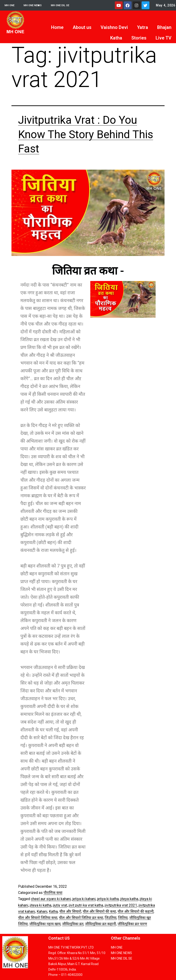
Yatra (143, 27)
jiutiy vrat (60, 905)
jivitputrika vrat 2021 (121, 905)
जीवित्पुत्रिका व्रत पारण (132, 924)
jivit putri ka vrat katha (86, 905)
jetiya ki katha (108, 899)
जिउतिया (111, 918)
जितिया (123, 918)
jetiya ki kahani (84, 899)
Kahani (42, 911)
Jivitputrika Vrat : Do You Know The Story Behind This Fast (86, 134)
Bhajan (164, 27)
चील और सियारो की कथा (99, 911)
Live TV (164, 38)
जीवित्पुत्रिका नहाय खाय (45, 924)
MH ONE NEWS (37, 5)
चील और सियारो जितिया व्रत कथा (81, 918)
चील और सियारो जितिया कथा (38, 918)
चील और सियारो (70, 911)
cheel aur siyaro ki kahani (51, 899)
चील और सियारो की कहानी (136, 911)
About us (82, 27)
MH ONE (11, 5)
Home (57, 27)
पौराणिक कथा (53, 893)
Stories (139, 38)
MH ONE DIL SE (68, 5)
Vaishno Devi (114, 27)
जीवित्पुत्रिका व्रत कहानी (100, 924)
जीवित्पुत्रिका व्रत (73, 924)
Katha (116, 38)
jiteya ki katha (41, 905)
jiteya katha (129, 899)
